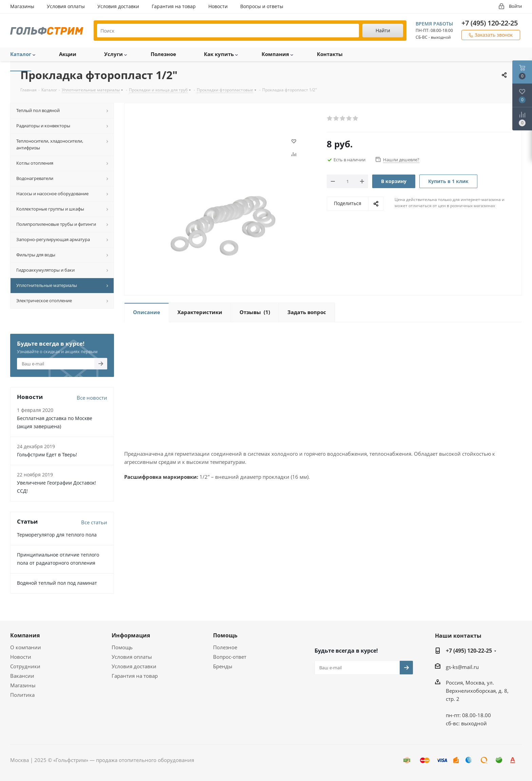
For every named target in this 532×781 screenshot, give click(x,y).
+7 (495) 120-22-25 (490, 23)
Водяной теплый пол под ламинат (57, 583)
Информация (131, 635)
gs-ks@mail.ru (462, 667)
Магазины (23, 685)
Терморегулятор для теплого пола (57, 535)
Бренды (223, 666)
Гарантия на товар (135, 676)
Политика (22, 695)
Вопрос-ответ (230, 657)
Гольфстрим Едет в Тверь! (47, 455)
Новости (21, 657)
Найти (383, 30)
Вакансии (22, 676)
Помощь (122, 647)
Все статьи (94, 522)
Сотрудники (25, 666)
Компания (25, 635)
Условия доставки (134, 666)
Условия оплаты (132, 657)
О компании (26, 647)
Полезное (225, 647)
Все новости (92, 398)
